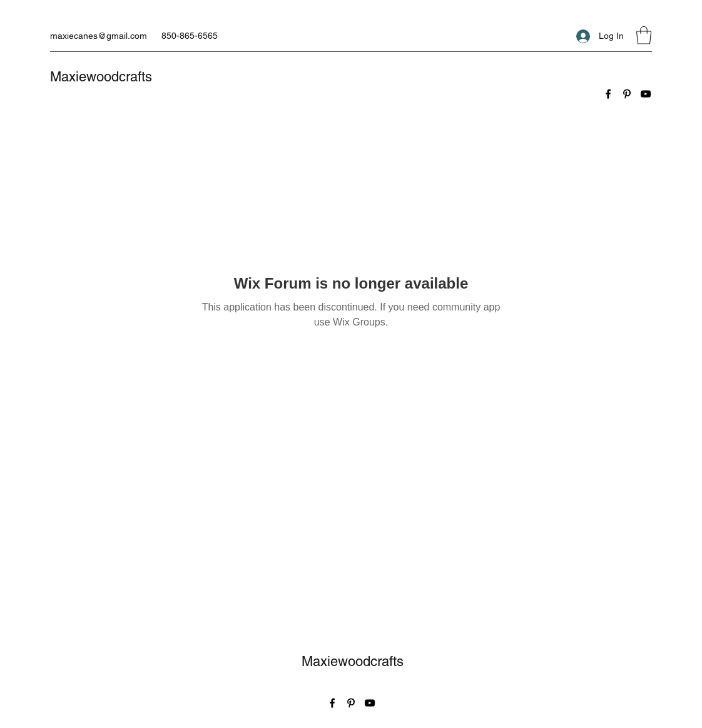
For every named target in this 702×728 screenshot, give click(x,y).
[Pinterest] (627, 94)
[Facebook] (608, 94)
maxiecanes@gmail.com (99, 36)
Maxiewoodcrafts (101, 77)
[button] (644, 35)
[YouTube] (646, 94)
